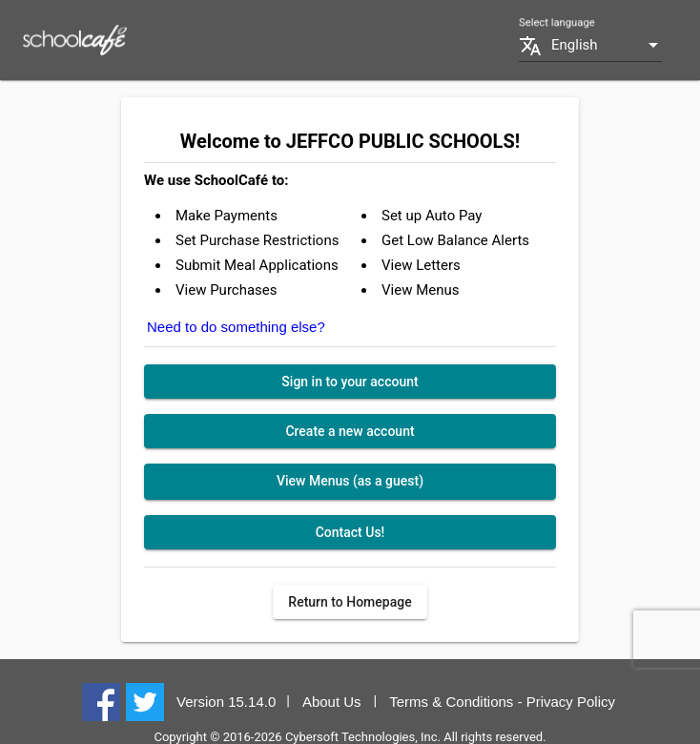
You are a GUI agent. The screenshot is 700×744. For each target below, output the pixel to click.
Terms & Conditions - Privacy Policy (502, 702)
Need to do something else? (236, 327)
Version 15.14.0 (226, 702)
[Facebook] (101, 701)
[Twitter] (145, 701)
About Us (332, 702)
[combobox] (607, 45)
